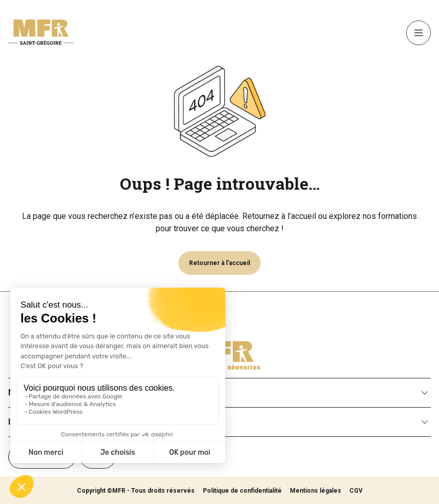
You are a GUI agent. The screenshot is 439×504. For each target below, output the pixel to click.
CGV (356, 491)
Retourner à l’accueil (219, 263)
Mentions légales (316, 491)
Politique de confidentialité (242, 491)
